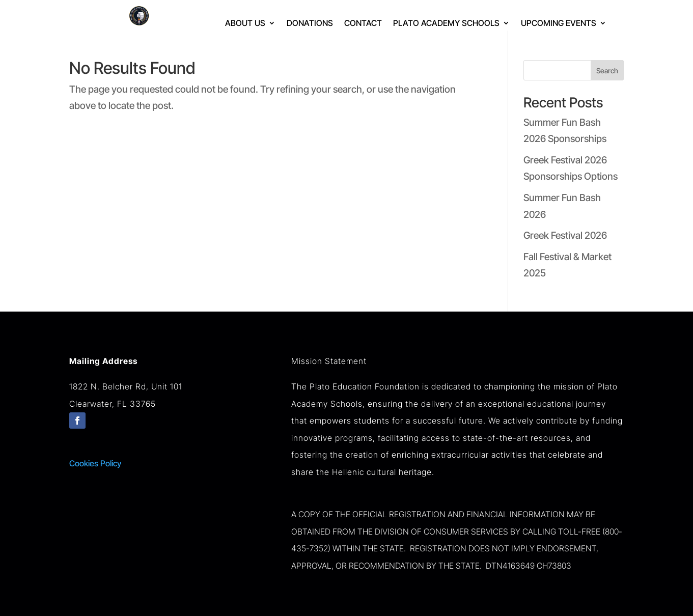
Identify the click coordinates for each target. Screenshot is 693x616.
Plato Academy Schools (446, 24)
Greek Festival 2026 (565, 235)
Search (607, 71)
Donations (310, 24)
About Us (245, 24)
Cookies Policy (95, 463)
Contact (363, 24)
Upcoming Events (559, 24)
